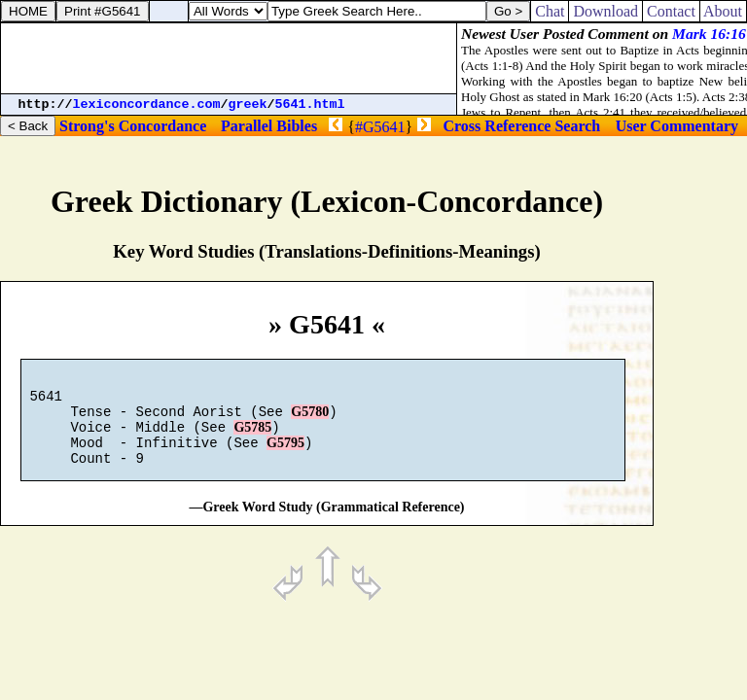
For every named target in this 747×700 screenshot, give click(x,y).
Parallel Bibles (269, 126)
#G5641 (380, 127)
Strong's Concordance (133, 126)
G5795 (285, 457)
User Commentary (677, 126)
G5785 (252, 439)
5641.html (310, 105)
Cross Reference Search (522, 126)
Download (605, 11)
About (723, 11)
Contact (671, 11)
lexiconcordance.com (147, 105)
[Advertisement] (229, 58)
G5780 (310, 420)
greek (248, 105)
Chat (550, 11)
